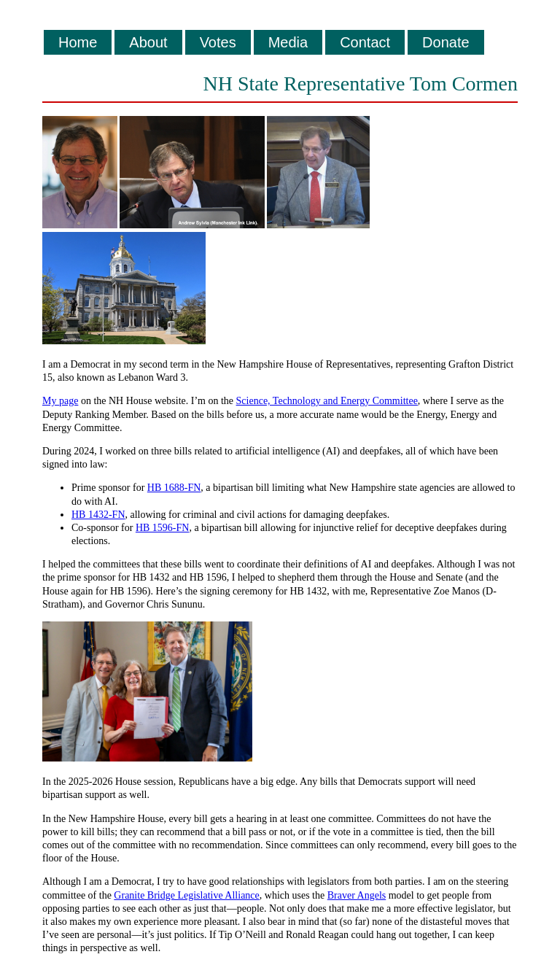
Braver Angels (357, 895)
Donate (446, 42)
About (148, 42)
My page (60, 401)
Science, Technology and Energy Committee (327, 401)
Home (78, 42)
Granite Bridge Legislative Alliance (186, 895)
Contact (365, 42)
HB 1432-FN (98, 515)
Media (288, 42)
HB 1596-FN (163, 528)
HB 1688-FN (174, 488)
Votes (218, 42)
